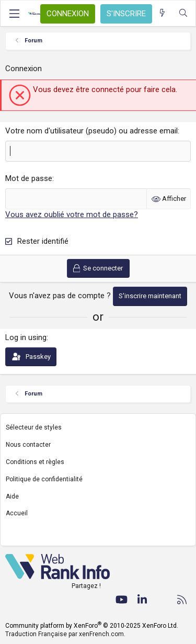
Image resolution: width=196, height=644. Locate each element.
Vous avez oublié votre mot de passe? (72, 214)
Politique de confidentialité (44, 479)
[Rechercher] (183, 13)
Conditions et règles (35, 462)
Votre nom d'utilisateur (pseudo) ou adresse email (91, 131)
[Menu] (14, 14)
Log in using (26, 337)
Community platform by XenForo (92, 626)
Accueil (17, 513)
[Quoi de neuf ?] (162, 13)
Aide (12, 496)
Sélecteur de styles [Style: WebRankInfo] (34, 427)
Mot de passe (29, 178)
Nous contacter (28, 445)
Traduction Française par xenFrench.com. (65, 634)
